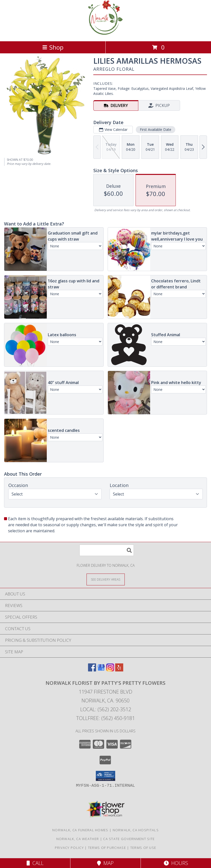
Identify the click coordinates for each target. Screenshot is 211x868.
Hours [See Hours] (176, 863)
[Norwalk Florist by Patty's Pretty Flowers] (106, 34)
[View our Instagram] (110, 670)
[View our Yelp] (119, 670)
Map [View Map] (105, 863)
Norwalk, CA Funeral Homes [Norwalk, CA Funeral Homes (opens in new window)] (80, 830)
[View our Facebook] (92, 670)
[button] (106, 776)
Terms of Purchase (107, 848)
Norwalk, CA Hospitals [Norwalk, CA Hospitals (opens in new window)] (136, 830)
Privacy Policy (69, 848)
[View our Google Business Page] (101, 670)
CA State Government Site (129, 839)
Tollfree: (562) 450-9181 (106, 718)
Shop (53, 47)
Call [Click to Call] (35, 863)
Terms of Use (143, 848)
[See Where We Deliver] (106, 579)
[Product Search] (107, 550)
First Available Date (156, 129)
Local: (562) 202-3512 (106, 709)
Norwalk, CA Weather (78, 839)
